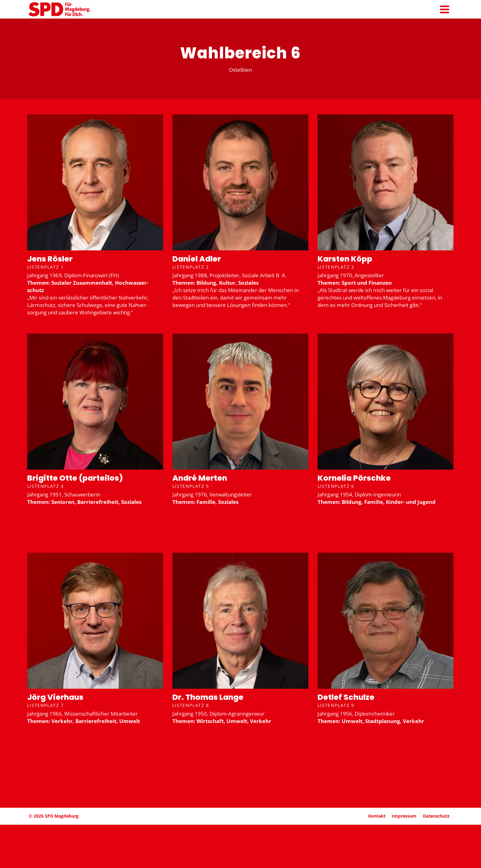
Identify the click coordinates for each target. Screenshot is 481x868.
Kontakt (377, 816)
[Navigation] (445, 9)
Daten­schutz (436, 816)
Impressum (404, 816)
